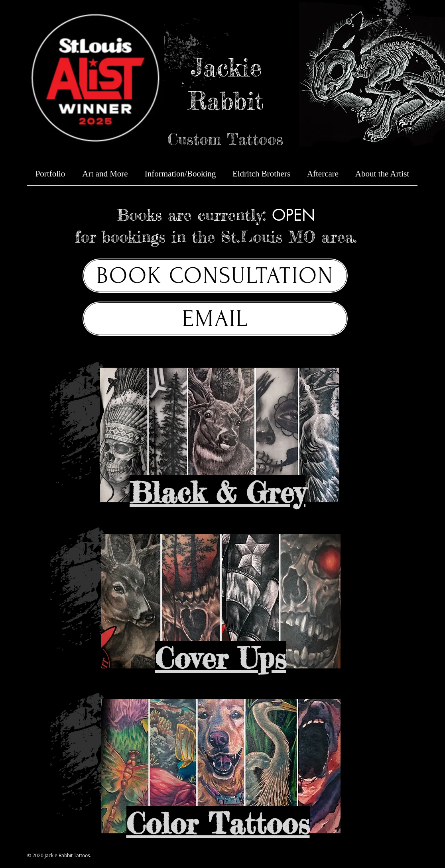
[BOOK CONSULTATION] (215, 276)
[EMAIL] (215, 319)
